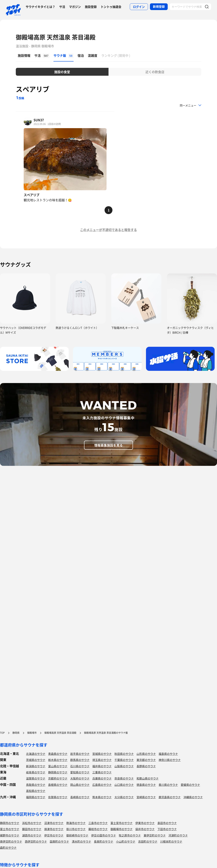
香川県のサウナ (168, 785)
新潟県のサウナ (36, 766)
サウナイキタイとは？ (40, 7)
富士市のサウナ (10, 829)
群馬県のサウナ (80, 760)
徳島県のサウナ (146, 785)
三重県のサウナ (102, 772)
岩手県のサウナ (80, 754)
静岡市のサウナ (10, 823)
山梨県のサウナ (124, 766)
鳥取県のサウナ (36, 785)
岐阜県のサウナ (36, 772)
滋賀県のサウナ (36, 778)
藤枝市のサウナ (98, 829)
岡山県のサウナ (80, 785)
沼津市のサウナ (54, 823)
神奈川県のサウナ (170, 760)
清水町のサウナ (81, 841)
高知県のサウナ (36, 791)
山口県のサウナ (124, 785)
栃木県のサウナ (58, 760)
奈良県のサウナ (124, 778)
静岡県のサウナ (58, 772)
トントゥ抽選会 (111, 7)
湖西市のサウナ (32, 835)
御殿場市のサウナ (122, 829)
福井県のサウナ (102, 766)
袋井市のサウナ (145, 829)
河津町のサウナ (178, 835)
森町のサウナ (8, 847)
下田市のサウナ (167, 829)
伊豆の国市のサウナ (104, 835)
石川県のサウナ (80, 766)
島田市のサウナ (167, 823)
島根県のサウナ (58, 785)
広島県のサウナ (102, 785)
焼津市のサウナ (54, 829)
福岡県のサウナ (36, 797)
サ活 (62, 7)
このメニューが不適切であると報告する (108, 230)
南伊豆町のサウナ (11, 841)
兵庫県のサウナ (102, 778)
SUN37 (39, 120)
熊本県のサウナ (102, 797)
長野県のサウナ (146, 766)
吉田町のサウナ (148, 841)
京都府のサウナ (58, 778)
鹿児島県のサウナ (170, 797)
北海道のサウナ (36, 754)
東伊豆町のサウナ (155, 835)
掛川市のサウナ (76, 829)
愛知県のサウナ (80, 772)
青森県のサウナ (58, 754)
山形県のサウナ (146, 754)
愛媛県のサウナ (190, 785)
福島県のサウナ (168, 754)
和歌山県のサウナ (148, 778)
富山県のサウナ (58, 766)
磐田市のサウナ (32, 829)
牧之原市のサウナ (130, 835)
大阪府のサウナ (80, 778)
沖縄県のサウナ (193, 797)
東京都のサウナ (146, 760)
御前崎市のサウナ (77, 835)
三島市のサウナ (98, 823)
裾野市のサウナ (10, 835)
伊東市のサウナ (145, 823)
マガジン (75, 7)
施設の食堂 (62, 72)
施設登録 (91, 7)
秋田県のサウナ (124, 754)
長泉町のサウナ (104, 841)
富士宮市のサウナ (122, 823)
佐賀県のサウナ (58, 797)
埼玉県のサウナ (102, 760)
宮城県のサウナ (102, 754)
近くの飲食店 (155, 72)
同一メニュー (188, 105)
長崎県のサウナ (80, 797)
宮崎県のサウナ (146, 797)
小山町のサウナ (126, 841)
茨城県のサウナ (36, 760)
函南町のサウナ (59, 841)
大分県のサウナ (124, 797)
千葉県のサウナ (124, 760)
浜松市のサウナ (32, 823)
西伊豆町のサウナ (36, 841)
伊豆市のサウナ (54, 835)
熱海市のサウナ (76, 823)
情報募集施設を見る (108, 445)
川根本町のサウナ (171, 841)
